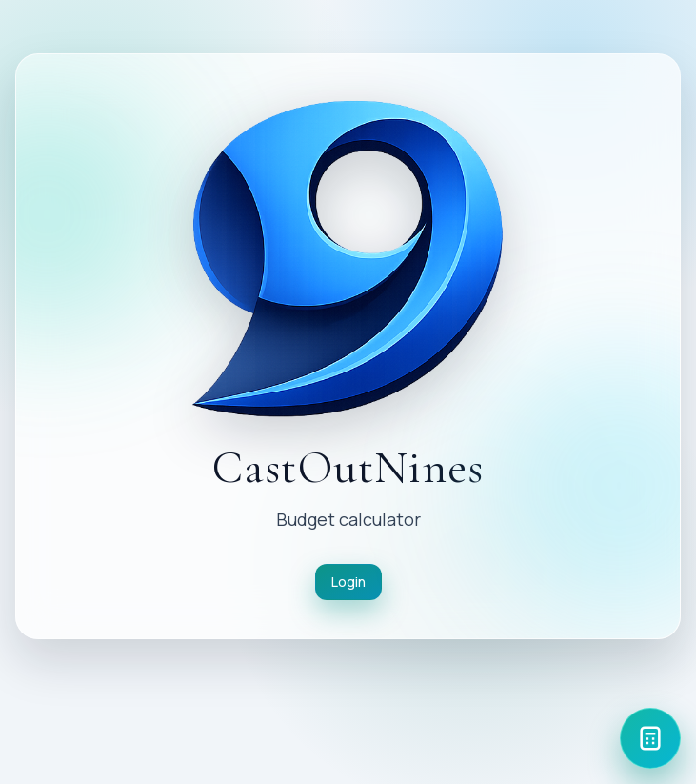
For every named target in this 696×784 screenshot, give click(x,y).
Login (348, 582)
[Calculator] (650, 738)
